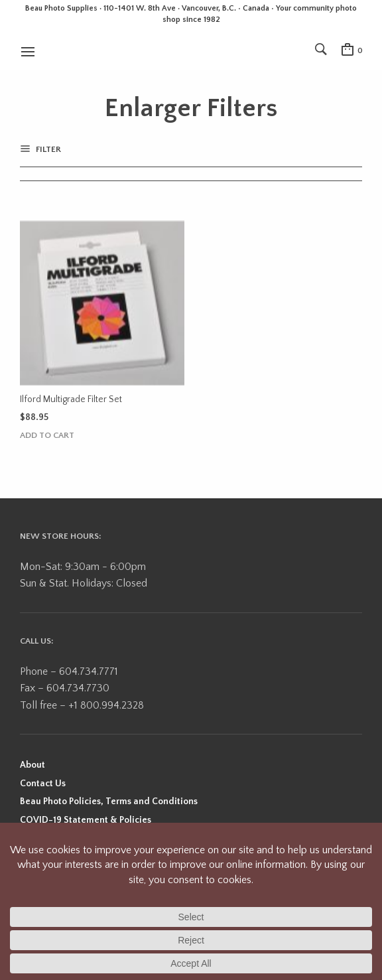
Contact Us (43, 784)
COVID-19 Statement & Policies (86, 820)
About (32, 765)
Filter (47, 149)
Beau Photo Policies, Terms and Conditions (109, 802)
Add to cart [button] (47, 436)
